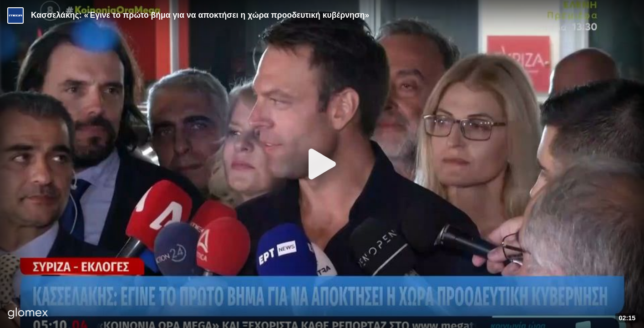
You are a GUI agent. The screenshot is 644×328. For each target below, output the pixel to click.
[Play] (322, 164)
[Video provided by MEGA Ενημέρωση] (15, 15)
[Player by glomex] (28, 314)
